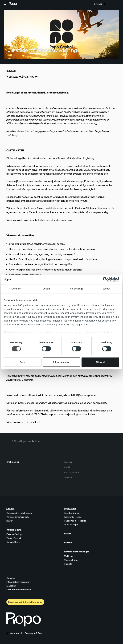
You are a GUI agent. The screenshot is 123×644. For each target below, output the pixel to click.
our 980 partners (23, 305)
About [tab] (107, 289)
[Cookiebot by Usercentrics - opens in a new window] (105, 279)
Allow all (100, 362)
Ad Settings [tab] (77, 289)
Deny (23, 362)
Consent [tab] (16, 289)
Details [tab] (46, 289)
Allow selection (61, 362)
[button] (5, 4)
